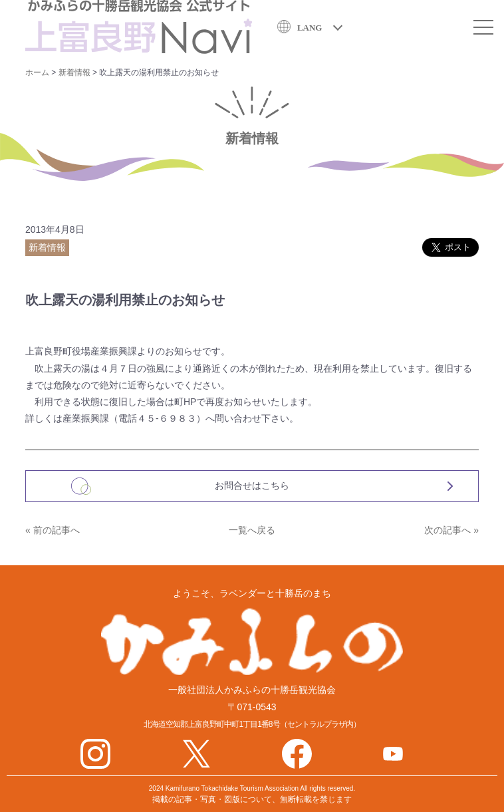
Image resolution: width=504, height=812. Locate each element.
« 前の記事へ (53, 530)
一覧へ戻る (252, 530)
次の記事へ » (451, 530)
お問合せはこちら (252, 485)
